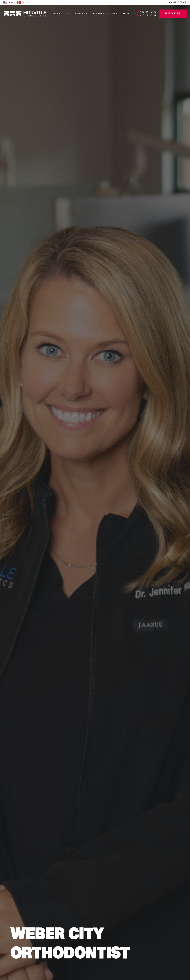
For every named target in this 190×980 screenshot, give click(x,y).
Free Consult (173, 14)
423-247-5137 (147, 12)
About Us (81, 14)
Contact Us (129, 14)
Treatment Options (104, 14)
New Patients (62, 14)
